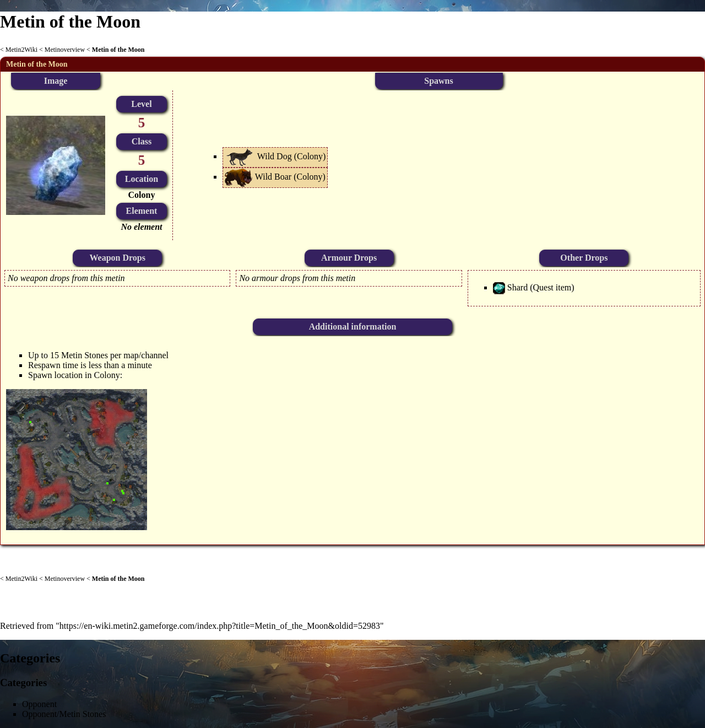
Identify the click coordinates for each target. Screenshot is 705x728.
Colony (142, 195)
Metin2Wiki (21, 50)
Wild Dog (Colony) (292, 156)
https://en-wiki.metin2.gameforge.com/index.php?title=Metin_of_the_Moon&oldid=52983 (220, 626)
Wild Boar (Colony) (290, 177)
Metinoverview (65, 50)
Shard (517, 287)
